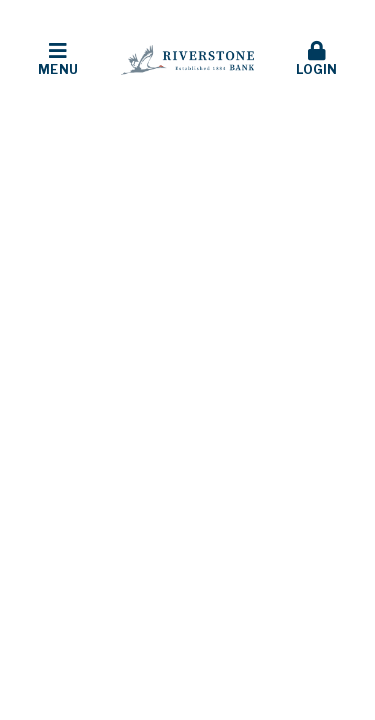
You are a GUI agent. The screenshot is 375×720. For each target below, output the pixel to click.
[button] (58, 60)
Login (317, 59)
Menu (58, 59)
